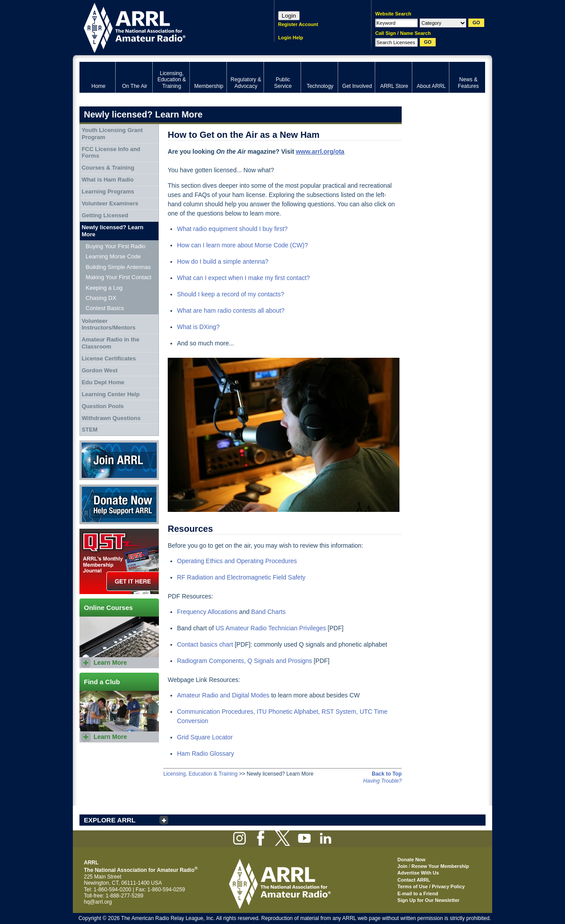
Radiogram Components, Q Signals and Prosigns (245, 661)
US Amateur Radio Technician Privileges (271, 628)
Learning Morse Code (113, 256)
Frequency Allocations (207, 612)
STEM (90, 430)
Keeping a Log (104, 288)
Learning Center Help (111, 394)
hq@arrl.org (98, 902)
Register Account (298, 24)
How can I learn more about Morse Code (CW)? (242, 245)
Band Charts (268, 612)
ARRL (165, 27)
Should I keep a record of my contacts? (231, 294)
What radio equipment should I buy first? (232, 229)
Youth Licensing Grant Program (112, 134)
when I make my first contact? (269, 278)
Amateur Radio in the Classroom (111, 343)
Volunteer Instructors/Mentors (109, 324)
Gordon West (100, 370)
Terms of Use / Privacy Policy (431, 886)
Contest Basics (105, 308)
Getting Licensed (105, 215)
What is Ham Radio (108, 180)
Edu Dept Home (103, 382)
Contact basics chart (205, 644)
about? (275, 311)
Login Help (291, 38)
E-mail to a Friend (418, 894)
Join (402, 866)
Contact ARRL (414, 880)
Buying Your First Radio (116, 246)
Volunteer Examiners (110, 203)
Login (289, 16)
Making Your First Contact (119, 277)
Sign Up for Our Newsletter (428, 900)
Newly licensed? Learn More (113, 231)
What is (188, 327)
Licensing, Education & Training (200, 774)
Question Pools (103, 406)
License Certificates (109, 358)
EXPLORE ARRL (110, 820)
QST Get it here (119, 561)
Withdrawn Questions (111, 418)
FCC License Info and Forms (111, 153)
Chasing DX (101, 298)
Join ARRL (119, 460)
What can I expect (203, 278)
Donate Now (119, 504)
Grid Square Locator (205, 737)
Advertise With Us (418, 873)
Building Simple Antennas (118, 267)
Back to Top (387, 774)
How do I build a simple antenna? (223, 261)
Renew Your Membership (440, 866)
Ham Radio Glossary (205, 754)
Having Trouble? (382, 781)
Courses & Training (108, 168)
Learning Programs (108, 191)
